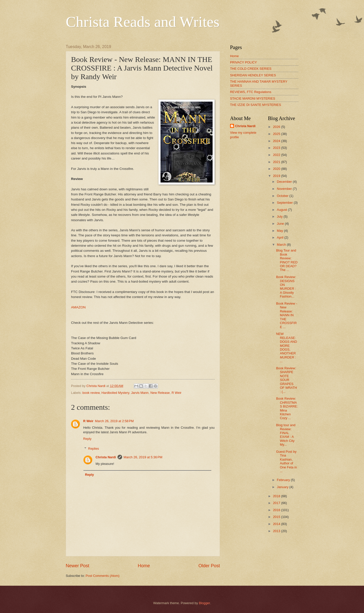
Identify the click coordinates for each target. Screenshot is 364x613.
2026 (277, 127)
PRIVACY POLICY (243, 62)
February (284, 480)
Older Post (209, 566)
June (281, 224)
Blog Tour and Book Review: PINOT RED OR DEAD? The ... (287, 260)
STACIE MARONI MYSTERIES (253, 98)
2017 (277, 503)
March (282, 245)
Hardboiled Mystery (115, 393)
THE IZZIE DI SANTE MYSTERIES (256, 105)
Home (144, 566)
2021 (277, 162)
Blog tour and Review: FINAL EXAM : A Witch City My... (286, 435)
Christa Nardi (106, 457)
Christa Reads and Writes (143, 22)
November (285, 189)
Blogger (204, 603)
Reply (87, 439)
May (280, 231)
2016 (277, 510)
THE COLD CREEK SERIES (251, 69)
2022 (277, 155)
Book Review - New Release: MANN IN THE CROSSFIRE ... (287, 315)
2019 (277, 176)
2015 (277, 517)
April (280, 237)
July (280, 217)
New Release (160, 393)
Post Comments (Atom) (103, 576)
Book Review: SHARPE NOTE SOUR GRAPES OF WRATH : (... (287, 380)
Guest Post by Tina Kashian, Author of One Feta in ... (286, 461)
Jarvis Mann (140, 393)
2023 (277, 148)
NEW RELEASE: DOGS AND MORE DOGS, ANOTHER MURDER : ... (287, 347)
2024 (277, 141)
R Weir (177, 393)
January (283, 487)
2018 (277, 496)
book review (91, 393)
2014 (277, 524)
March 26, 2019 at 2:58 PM (115, 421)
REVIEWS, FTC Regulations (251, 92)
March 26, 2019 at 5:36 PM (143, 457)
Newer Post (77, 566)
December (285, 182)
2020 (277, 169)
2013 (277, 531)
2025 (277, 134)
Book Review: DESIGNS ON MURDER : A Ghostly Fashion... (286, 287)
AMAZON (78, 307)
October (283, 196)
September (285, 203)
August (282, 210)
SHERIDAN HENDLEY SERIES (253, 75)
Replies (94, 448)
